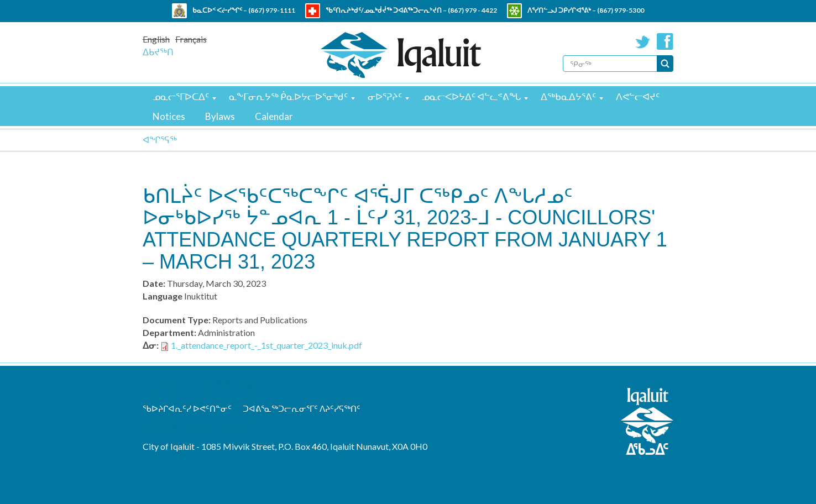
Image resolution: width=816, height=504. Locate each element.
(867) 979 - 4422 (472, 10)
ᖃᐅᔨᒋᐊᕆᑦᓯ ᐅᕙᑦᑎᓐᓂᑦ (187, 408)
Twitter (643, 41)
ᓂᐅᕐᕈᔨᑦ (385, 96)
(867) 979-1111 (272, 10)
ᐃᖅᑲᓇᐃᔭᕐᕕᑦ (568, 96)
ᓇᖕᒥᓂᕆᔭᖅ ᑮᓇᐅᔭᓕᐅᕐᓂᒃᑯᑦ (288, 96)
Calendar (274, 116)
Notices (169, 116)
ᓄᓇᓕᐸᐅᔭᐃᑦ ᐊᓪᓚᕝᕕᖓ (471, 96)
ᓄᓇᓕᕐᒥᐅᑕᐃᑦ (181, 96)
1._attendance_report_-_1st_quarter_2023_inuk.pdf (266, 345)
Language (163, 296)
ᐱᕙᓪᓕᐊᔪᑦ (638, 96)
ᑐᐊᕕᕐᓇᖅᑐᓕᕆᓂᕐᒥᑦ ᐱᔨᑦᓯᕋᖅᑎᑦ (302, 408)
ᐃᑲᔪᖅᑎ (158, 52)
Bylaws (220, 116)
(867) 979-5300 (621, 10)
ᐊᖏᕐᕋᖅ (160, 140)
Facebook (665, 41)
